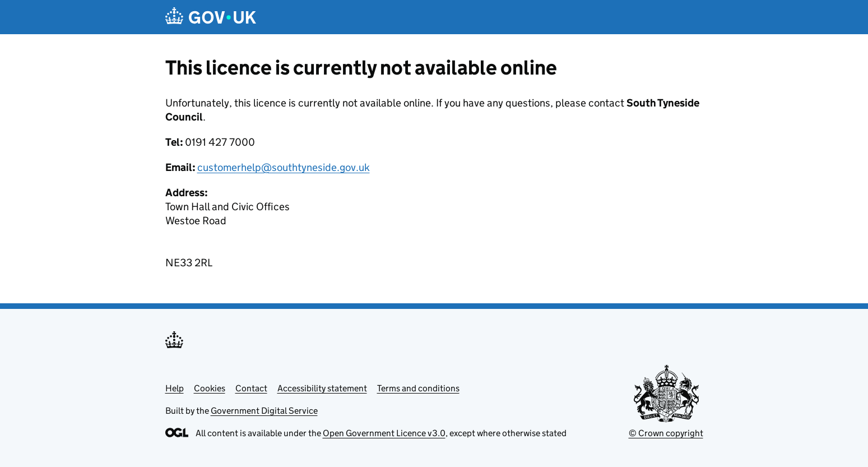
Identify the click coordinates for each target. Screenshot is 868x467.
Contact (251, 388)
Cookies (210, 388)
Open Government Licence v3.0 (384, 433)
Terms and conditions (418, 388)
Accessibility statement (322, 388)
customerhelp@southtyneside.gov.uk (284, 167)
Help (175, 388)
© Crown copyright (666, 433)
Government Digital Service (264, 411)
